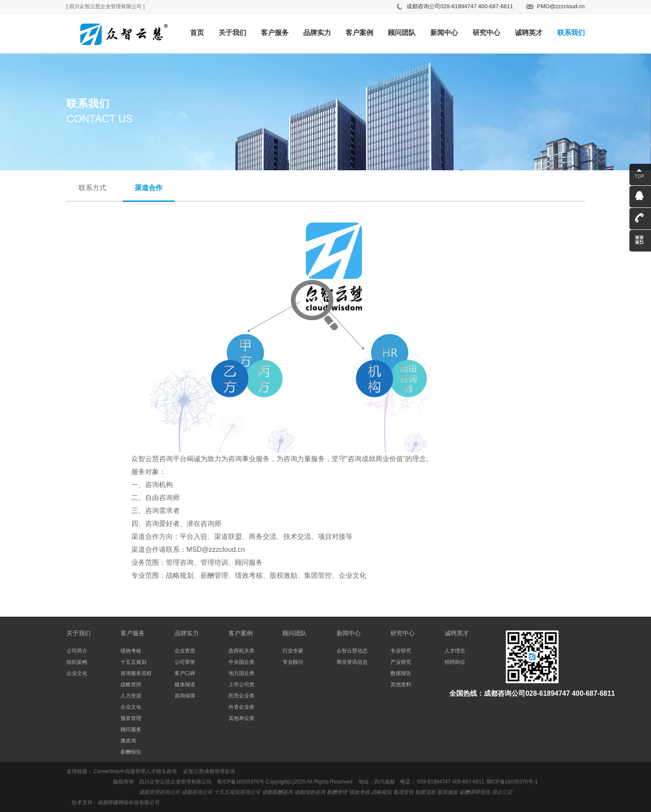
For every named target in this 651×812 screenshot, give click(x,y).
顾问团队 (402, 33)
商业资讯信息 (352, 662)
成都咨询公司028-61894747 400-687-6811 (460, 6)
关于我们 (232, 33)
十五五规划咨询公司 (237, 792)
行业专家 (293, 651)
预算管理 (131, 718)
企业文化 (77, 673)
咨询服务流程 (136, 673)
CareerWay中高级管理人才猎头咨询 (135, 771)
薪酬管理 (337, 792)
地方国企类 (241, 673)
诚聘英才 (529, 33)
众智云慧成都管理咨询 (209, 771)
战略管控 (131, 685)
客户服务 (275, 33)
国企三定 (502, 792)
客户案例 (359, 33)
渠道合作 (149, 188)
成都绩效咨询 (310, 792)
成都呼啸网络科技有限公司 (129, 802)
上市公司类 (241, 685)
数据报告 (401, 673)
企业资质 (185, 651)
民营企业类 (241, 696)
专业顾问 (293, 662)
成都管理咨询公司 (159, 792)
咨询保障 (185, 696)
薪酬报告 (131, 752)
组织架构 (77, 662)
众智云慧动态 (352, 651)
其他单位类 (241, 718)
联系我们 (571, 33)
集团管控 (403, 792)
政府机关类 (241, 651)
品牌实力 (317, 33)
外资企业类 (241, 707)
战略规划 (381, 792)
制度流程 (426, 792)
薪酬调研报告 (475, 792)
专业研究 (401, 651)
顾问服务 (131, 729)
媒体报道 (185, 685)
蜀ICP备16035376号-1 (512, 782)
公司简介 (77, 651)
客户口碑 (185, 673)
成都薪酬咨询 (277, 792)
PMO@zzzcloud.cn (561, 6)
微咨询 (128, 741)
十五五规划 (133, 662)
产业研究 (401, 662)
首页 (197, 33)
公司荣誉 (185, 662)
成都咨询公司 (197, 792)
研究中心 (486, 33)
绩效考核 (131, 651)
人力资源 (131, 696)
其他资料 (401, 685)
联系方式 (92, 188)
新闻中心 (444, 33)
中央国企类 (241, 662)
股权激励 (448, 792)
